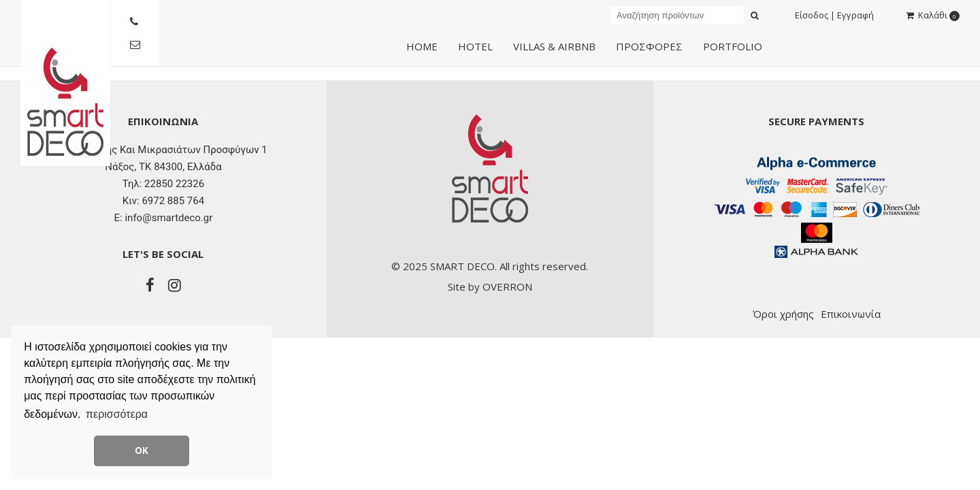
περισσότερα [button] (117, 414)
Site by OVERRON (490, 287)
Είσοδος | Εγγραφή (834, 15)
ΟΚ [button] (142, 451)
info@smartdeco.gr (168, 218)
